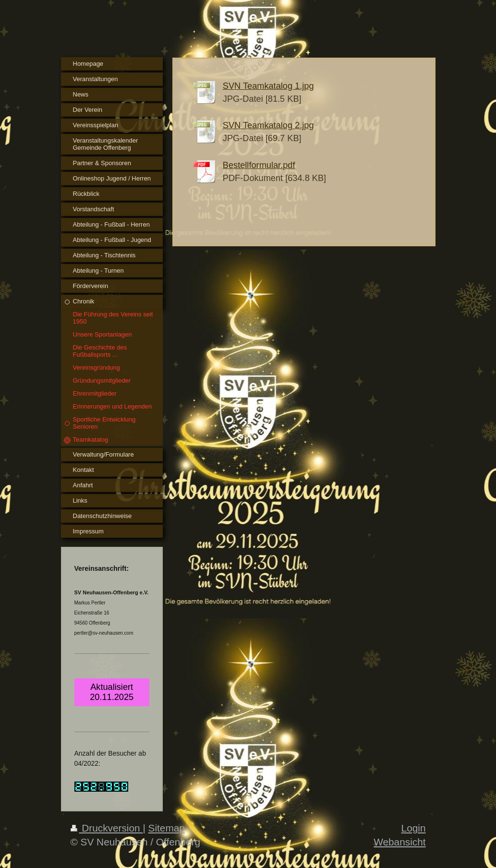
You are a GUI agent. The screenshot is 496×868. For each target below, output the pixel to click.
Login (414, 828)
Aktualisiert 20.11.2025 (112, 692)
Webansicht (399, 842)
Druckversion (107, 828)
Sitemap (167, 828)
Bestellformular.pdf (259, 165)
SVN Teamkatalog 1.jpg (268, 86)
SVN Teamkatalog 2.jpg (268, 125)
